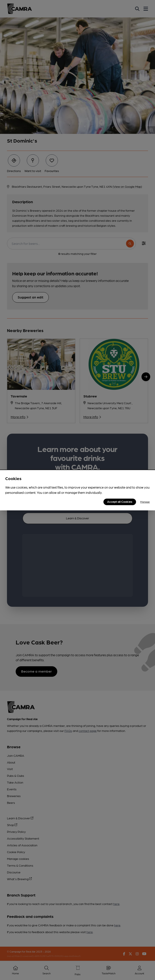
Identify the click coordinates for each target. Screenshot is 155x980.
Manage (145, 502)
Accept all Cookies (120, 501)
